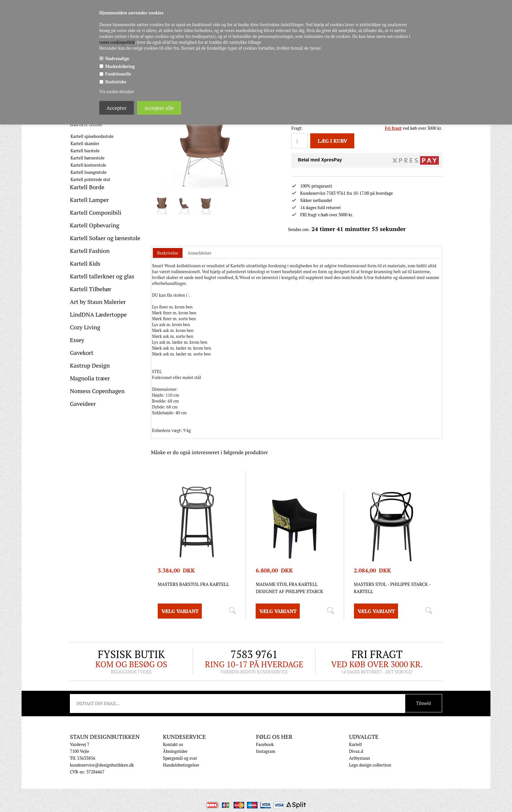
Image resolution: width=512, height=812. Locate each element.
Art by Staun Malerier (98, 302)
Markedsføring (120, 66)
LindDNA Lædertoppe (98, 314)
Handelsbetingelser (181, 757)
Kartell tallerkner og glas (102, 276)
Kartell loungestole (88, 172)
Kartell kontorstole (88, 165)
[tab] (168, 246)
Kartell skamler (85, 143)
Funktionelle (118, 74)
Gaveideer (83, 404)
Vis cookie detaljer (117, 91)
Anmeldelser (200, 245)
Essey (77, 340)
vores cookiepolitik (117, 42)
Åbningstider (175, 744)
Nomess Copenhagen (97, 391)
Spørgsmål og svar (180, 751)
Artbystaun (360, 751)
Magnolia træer (90, 378)
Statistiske (116, 82)
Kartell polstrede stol (90, 179)
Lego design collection (370, 757)
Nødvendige (117, 58)
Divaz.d (356, 744)
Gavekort (82, 353)
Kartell (355, 737)
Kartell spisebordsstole (92, 136)
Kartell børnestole (88, 158)
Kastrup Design (90, 365)
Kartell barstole (85, 151)
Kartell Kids (85, 263)
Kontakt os (173, 737)
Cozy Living (85, 327)
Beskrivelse (168, 245)
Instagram (266, 744)
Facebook (265, 737)
